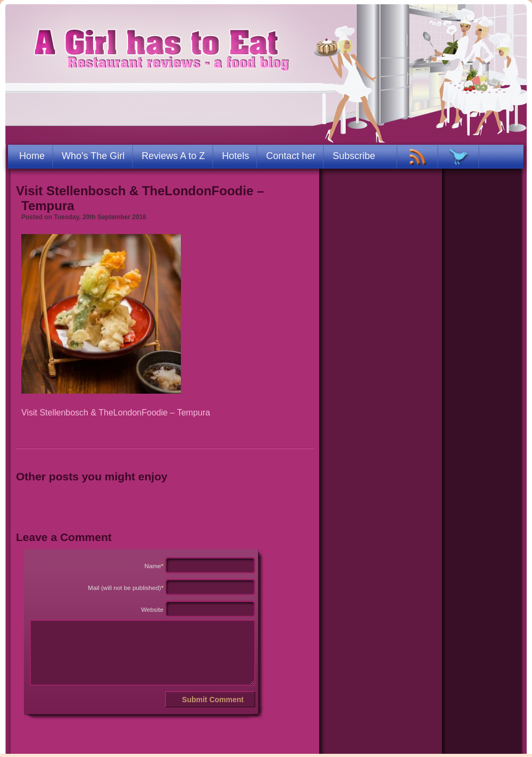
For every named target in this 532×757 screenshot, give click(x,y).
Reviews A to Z (173, 156)
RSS (418, 157)
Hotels (235, 156)
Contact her (291, 156)
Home (32, 156)
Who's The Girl (93, 156)
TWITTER (459, 157)
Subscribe (354, 156)
